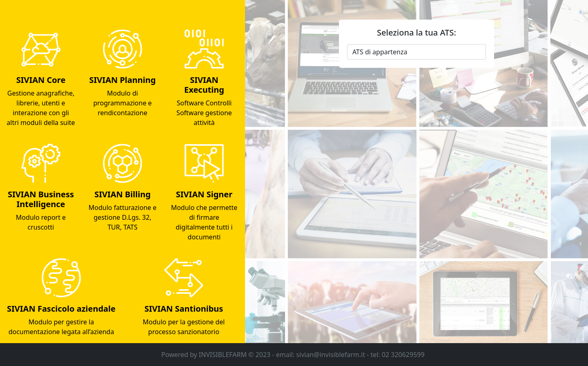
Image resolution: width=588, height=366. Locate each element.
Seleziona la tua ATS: (416, 33)
